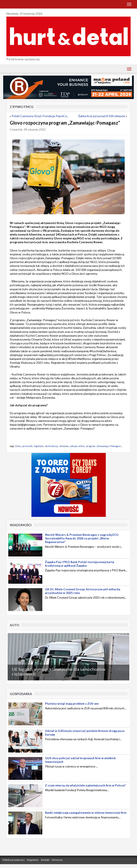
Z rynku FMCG (22, 107)
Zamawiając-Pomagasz (109, 446)
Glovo (18, 446)
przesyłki (28, 446)
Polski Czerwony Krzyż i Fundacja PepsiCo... (40, 116)
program (91, 446)
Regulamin (33, 860)
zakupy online (77, 446)
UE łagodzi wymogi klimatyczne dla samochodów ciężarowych (59, 671)
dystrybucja (52, 446)
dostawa (64, 446)
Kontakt (45, 860)
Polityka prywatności (14, 860)
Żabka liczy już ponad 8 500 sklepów (102, 116)
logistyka (39, 446)
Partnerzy (57, 860)
